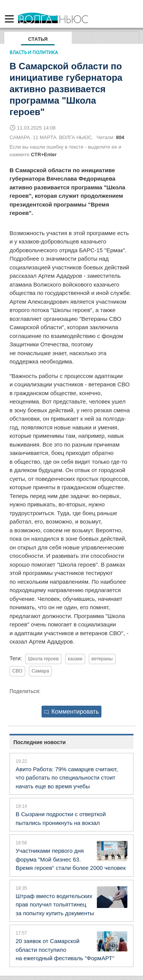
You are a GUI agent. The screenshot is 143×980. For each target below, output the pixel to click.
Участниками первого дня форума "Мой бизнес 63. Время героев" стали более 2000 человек (71, 859)
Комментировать (72, 712)
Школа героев (43, 659)
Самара (40, 671)
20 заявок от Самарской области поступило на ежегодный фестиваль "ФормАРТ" (65, 950)
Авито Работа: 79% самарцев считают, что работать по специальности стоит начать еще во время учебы (67, 778)
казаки (75, 659)
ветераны (102, 659)
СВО (17, 671)
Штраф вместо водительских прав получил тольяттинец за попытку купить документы (55, 905)
